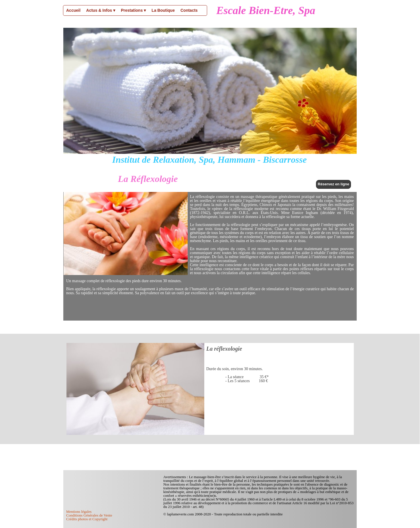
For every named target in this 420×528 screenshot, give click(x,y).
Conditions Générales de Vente (89, 515)
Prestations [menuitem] (133, 11)
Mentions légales (79, 512)
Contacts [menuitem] (189, 10)
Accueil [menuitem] (73, 10)
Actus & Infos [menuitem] (101, 11)
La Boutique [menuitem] (163, 10)
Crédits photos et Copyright (87, 519)
